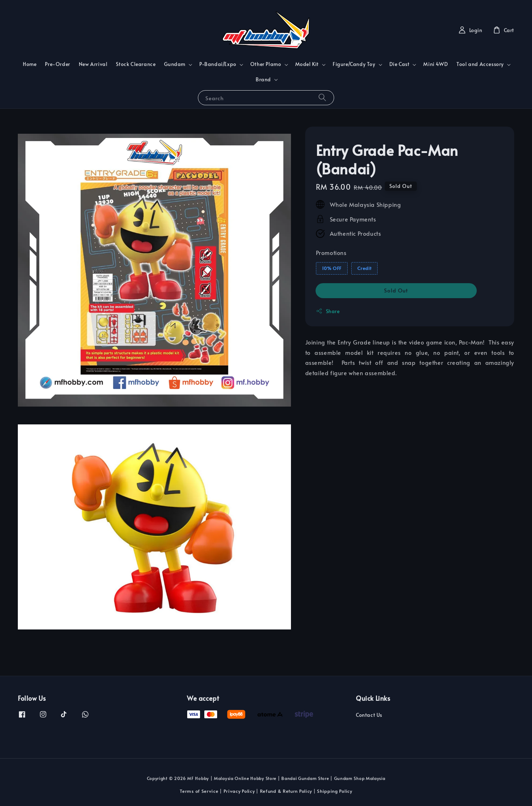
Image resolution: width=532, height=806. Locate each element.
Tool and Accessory (480, 64)
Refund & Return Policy (286, 791)
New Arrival (93, 64)
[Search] (322, 98)
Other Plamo (266, 64)
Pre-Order (57, 64)
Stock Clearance (136, 64)
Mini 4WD (436, 64)
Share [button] (328, 311)
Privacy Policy (239, 791)
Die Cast (400, 64)
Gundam (175, 64)
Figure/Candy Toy (354, 64)
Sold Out (396, 290)
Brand (263, 80)
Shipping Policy (335, 791)
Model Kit (307, 64)
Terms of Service (199, 791)
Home (30, 64)
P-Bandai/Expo (218, 64)
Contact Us (369, 715)
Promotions (331, 252)
